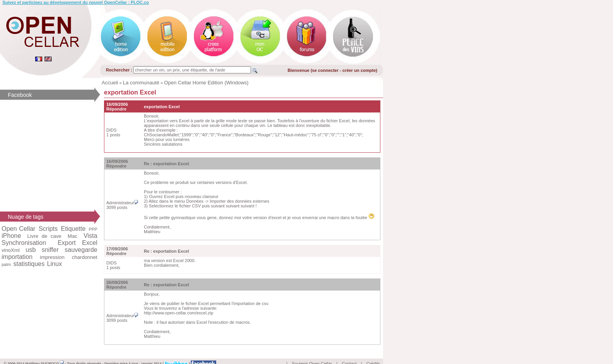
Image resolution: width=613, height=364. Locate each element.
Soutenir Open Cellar (312, 355)
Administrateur (122, 203)
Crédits (373, 355)
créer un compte (359, 70)
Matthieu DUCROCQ (45, 355)
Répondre (116, 109)
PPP (93, 229)
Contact (349, 355)
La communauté (141, 83)
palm (6, 264)
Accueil (110, 83)
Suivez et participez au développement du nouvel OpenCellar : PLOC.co (76, 2)
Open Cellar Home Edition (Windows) (206, 83)
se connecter (325, 70)
